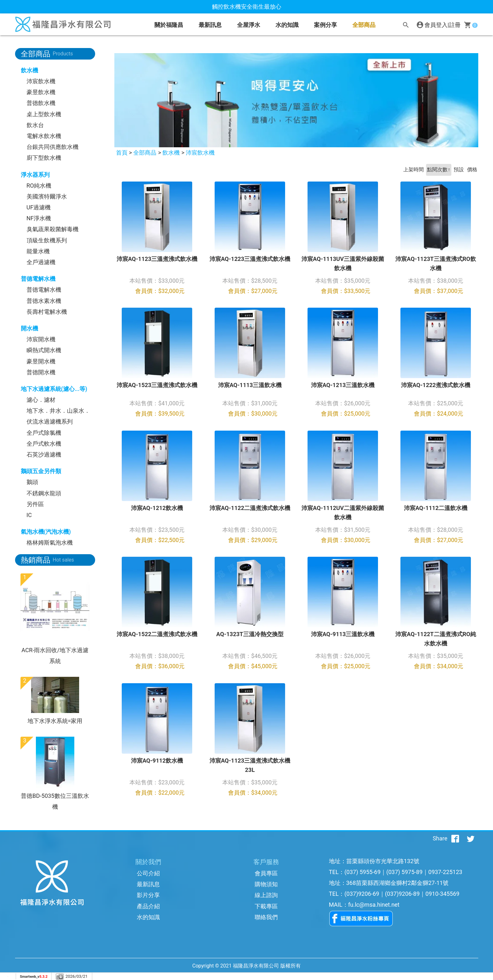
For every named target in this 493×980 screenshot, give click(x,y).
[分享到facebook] (455, 838)
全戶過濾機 (41, 262)
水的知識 (148, 917)
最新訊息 (210, 25)
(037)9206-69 (362, 894)
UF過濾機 (39, 207)
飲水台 (35, 125)
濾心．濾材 (41, 400)
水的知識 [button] (287, 25)
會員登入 (436, 25)
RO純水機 (39, 186)
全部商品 (364, 25)
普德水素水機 (44, 301)
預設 (459, 170)
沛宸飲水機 (41, 81)
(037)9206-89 (402, 894)
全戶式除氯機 (44, 433)
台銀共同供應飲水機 (53, 147)
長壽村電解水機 (47, 312)
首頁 (122, 153)
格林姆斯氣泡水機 (50, 543)
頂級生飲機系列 (47, 240)
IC (29, 515)
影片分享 (148, 895)
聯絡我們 (266, 917)
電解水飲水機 (44, 136)
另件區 (35, 504)
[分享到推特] (471, 838)
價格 (472, 170)
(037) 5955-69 (362, 872)
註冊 (455, 25)
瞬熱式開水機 (44, 350)
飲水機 (171, 153)
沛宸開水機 (41, 339)
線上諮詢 (266, 895)
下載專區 (266, 906)
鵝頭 (32, 482)
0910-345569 (442, 894)
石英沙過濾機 (44, 454)
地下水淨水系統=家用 (55, 721)
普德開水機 (41, 372)
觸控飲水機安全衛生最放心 (247, 7)
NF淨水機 (39, 218)
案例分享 (325, 25)
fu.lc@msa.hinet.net (374, 905)
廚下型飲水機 (44, 158)
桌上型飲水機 (44, 114)
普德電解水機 (44, 290)
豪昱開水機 (41, 361)
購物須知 (266, 884)
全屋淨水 (249, 25)
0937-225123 (445, 872)
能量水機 (38, 251)
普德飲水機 (41, 103)
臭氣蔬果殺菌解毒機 (53, 229)
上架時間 (414, 170)
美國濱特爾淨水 (47, 196)
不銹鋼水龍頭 (44, 493)
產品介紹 (148, 906)
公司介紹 (148, 873)
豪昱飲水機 (41, 92)
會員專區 (266, 873)
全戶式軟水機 (44, 444)
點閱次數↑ (439, 170)
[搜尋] (406, 25)
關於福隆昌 (169, 25)
